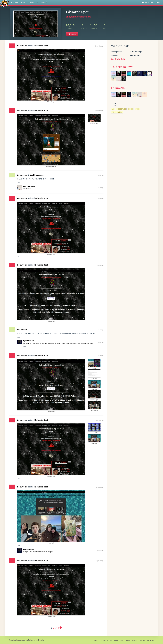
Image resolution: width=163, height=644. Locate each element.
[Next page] (61, 628)
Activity (24, 2)
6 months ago (99, 111)
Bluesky (41, 640)
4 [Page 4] (58, 628)
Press (127, 640)
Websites (14, 2)
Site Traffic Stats (118, 59)
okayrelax (22, 46)
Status (135, 640)
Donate (104, 640)
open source (23, 640)
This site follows (122, 67)
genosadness (28, 341)
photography (117, 112)
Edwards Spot (42, 46)
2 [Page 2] (54, 628)
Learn (32, 2)
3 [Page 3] (56, 628)
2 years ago (100, 420)
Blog (116, 640)
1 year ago (100, 175)
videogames (121, 109)
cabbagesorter (37, 175)
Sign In (159, 2)
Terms (142, 640)
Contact (150, 640)
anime (137, 109)
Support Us (42, 2)
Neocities (13, 640)
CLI (111, 640)
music (131, 109)
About (97, 640)
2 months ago (99, 46)
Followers (118, 88)
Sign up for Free (147, 2)
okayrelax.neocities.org (79, 17)
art (113, 109)
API (121, 640)
